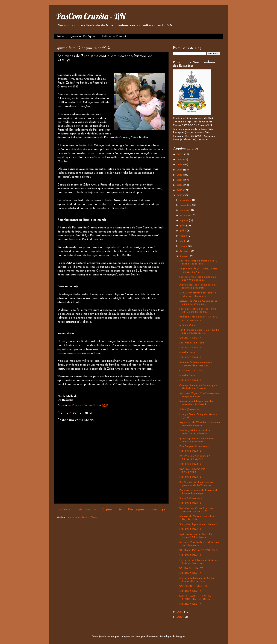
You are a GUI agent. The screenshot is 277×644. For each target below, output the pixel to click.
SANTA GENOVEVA (191, 568)
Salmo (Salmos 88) (190, 410)
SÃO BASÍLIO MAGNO (193, 586)
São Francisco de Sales (192, 343)
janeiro (184, 256)
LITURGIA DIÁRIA (190, 338)
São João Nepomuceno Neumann (198, 524)
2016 (180, 175)
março (184, 246)
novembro (186, 205)
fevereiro (186, 251)
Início (61, 36)
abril (183, 241)
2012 (180, 195)
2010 (180, 617)
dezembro (186, 200)
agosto (184, 221)
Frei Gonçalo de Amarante (194, 447)
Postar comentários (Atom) (82, 517)
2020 (180, 155)
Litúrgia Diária (187, 325)
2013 (180, 190)
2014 (180, 185)
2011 (180, 612)
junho (183, 231)
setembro (186, 215)
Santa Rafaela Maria (191, 499)
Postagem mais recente (76, 510)
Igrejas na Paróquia (82, 36)
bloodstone (152, 637)
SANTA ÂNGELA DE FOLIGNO (198, 550)
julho (183, 226)
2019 (180, 160)
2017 (180, 170)
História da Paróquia (114, 36)
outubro (185, 210)
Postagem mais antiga (146, 510)
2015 (180, 180)
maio (183, 236)
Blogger (180, 637)
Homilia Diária (187, 353)
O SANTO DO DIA (191, 371)
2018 (180, 165)
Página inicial (112, 510)
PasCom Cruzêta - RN (91, 16)
